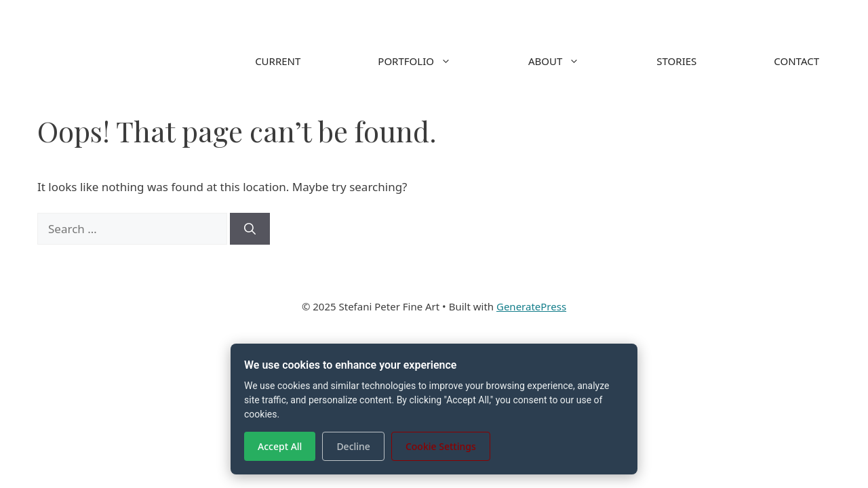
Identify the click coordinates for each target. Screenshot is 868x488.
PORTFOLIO (434, 61)
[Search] (250, 229)
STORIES (676, 61)
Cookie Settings (441, 446)
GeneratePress (531, 306)
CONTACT (796, 61)
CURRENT (278, 61)
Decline (353, 446)
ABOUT (573, 61)
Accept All (280, 446)
